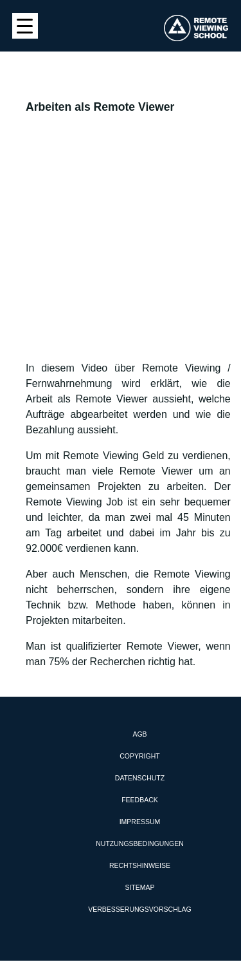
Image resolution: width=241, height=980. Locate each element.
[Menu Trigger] (25, 26)
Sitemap (139, 887)
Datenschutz (140, 778)
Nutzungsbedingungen (140, 843)
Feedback (140, 800)
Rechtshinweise (140, 865)
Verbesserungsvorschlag (139, 909)
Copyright (139, 756)
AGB (139, 734)
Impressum (140, 822)
